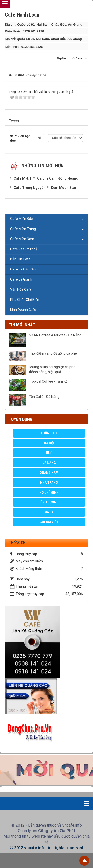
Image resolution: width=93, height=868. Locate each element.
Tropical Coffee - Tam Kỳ (48, 381)
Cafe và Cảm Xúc (24, 269)
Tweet (14, 121)
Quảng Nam (49, 473)
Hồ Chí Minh (49, 492)
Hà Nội (49, 443)
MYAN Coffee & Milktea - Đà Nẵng (55, 335)
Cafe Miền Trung (23, 229)
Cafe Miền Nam (22, 239)
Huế (49, 453)
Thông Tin (49, 433)
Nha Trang (49, 482)
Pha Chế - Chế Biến (25, 300)
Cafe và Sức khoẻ (24, 249)
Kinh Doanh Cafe (23, 310)
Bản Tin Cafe (20, 259)
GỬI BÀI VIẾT (49, 522)
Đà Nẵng (49, 463)
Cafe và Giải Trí (22, 279)
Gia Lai (49, 512)
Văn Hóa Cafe (21, 289)
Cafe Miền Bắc (21, 219)
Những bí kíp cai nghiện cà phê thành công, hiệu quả (52, 369)
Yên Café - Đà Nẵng (44, 397)
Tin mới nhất (22, 325)
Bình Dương (49, 502)
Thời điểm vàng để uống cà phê (53, 353)
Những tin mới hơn (43, 166)
